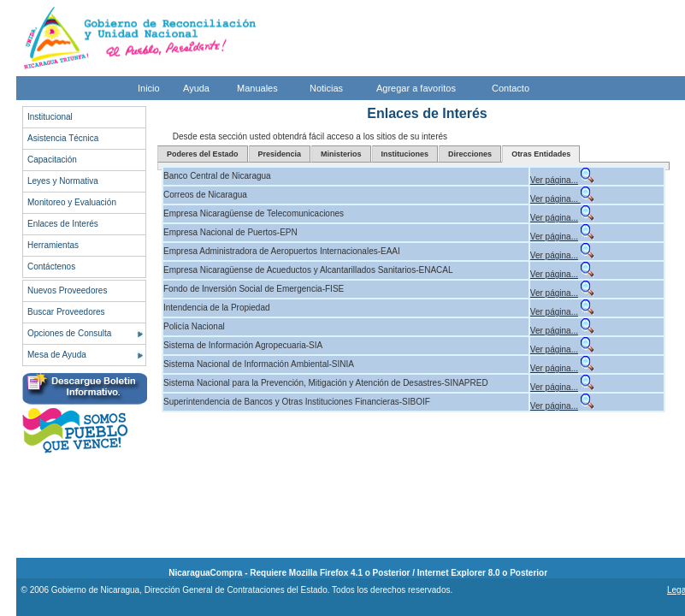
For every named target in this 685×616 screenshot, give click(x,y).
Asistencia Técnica (63, 138)
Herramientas (53, 245)
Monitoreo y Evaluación (72, 202)
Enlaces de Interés (63, 224)
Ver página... (554, 180)
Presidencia (280, 154)
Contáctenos (51, 267)
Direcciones (470, 154)
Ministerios (341, 154)
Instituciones (405, 154)
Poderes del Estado (203, 154)
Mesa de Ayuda (57, 355)
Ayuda (196, 88)
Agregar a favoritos (416, 88)
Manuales (257, 88)
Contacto (511, 88)
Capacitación (52, 160)
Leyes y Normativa (63, 181)
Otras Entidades (541, 154)
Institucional (50, 117)
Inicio (149, 88)
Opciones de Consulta (69, 333)
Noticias (326, 88)
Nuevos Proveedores (67, 290)
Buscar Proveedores (66, 312)
